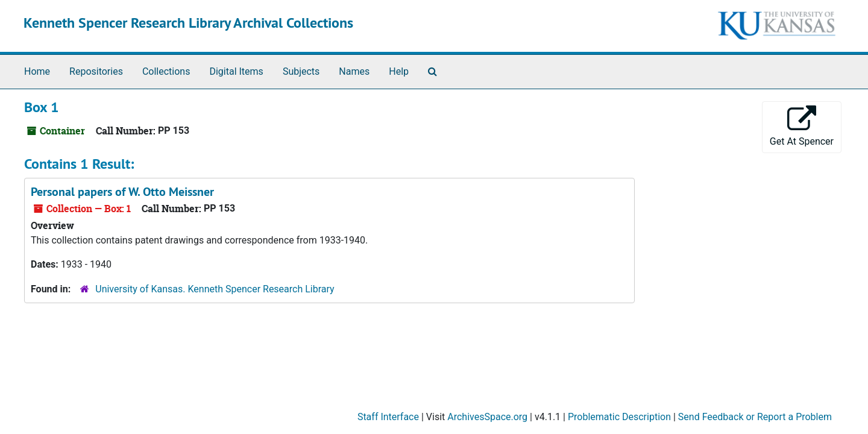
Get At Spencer (802, 126)
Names (354, 71)
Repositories (96, 71)
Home (37, 71)
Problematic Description (619, 417)
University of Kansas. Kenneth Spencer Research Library (215, 289)
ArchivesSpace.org (487, 417)
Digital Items (236, 71)
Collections (166, 71)
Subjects (301, 71)
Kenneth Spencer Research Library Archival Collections (188, 23)
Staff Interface (388, 417)
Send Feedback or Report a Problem (755, 417)
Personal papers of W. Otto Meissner (122, 192)
